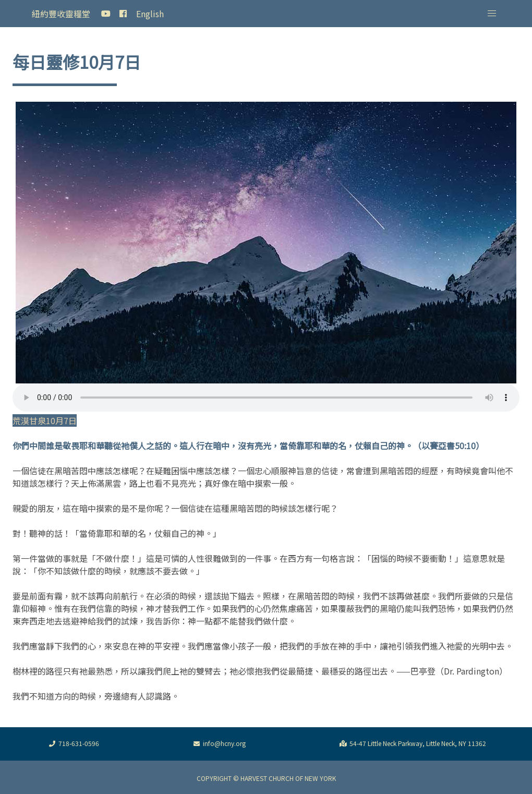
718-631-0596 (72, 744)
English (150, 14)
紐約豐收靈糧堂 (61, 14)
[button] (492, 14)
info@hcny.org (218, 744)
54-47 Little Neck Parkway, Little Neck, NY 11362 (412, 744)
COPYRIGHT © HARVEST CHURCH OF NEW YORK (266, 778)
